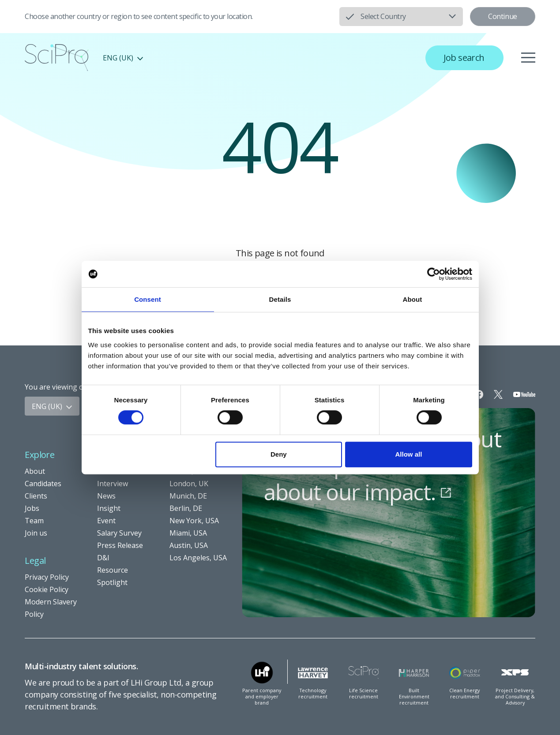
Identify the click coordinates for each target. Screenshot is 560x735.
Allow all (409, 454)
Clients (36, 496)
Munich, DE (188, 496)
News (106, 496)
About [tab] (413, 299)
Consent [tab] (148, 299)
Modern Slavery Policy (51, 608)
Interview (113, 484)
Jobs (32, 508)
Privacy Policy (47, 577)
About (35, 471)
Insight (109, 508)
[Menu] (528, 58)
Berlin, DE (186, 508)
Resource (113, 570)
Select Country (383, 16)
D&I (103, 558)
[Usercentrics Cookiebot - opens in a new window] (434, 274)
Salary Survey (119, 533)
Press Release (120, 545)
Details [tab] (280, 299)
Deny (279, 454)
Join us (36, 533)
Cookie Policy (47, 589)
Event (106, 521)
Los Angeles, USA (198, 558)
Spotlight (112, 582)
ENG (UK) (123, 58)
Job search (464, 58)
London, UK (189, 484)
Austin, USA (189, 545)
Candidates (43, 484)
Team (34, 521)
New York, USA (194, 521)
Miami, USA (188, 533)
